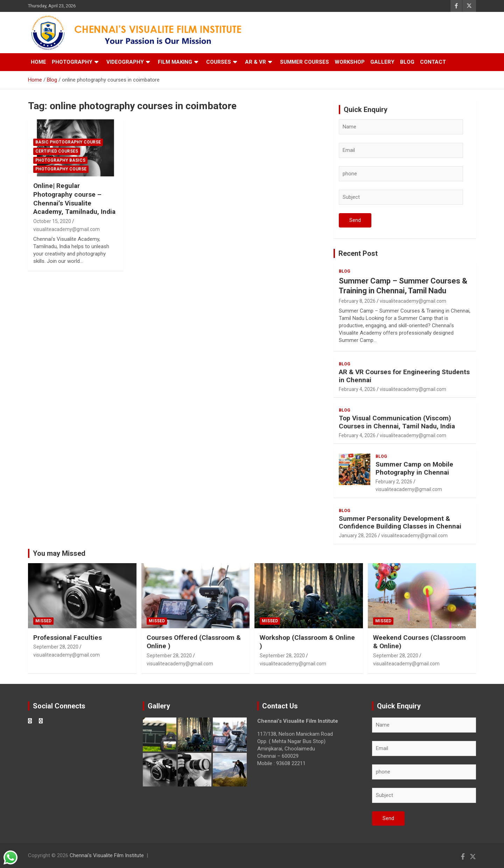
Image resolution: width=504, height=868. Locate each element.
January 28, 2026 (358, 535)
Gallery (382, 62)
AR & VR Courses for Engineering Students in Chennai (404, 376)
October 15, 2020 (52, 221)
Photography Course (61, 169)
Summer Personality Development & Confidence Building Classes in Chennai (400, 523)
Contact (433, 62)
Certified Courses (57, 151)
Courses (219, 62)
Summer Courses (304, 62)
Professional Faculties (68, 638)
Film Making (175, 62)
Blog (407, 62)
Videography (125, 62)
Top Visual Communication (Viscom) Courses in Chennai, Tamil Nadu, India (397, 422)
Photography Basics (60, 160)
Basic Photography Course (68, 142)
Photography (72, 62)
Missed (43, 621)
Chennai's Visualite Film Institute (107, 855)
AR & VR (255, 62)
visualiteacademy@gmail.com (66, 229)
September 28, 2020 (56, 647)
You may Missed (59, 553)
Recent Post (358, 253)
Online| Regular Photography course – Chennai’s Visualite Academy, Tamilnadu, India (74, 199)
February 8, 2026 (357, 301)
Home (38, 62)
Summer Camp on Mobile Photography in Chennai (414, 468)
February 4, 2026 (357, 389)
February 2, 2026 (394, 482)
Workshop (350, 62)
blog (345, 271)
